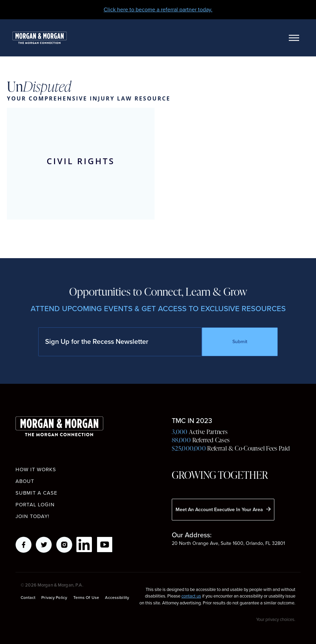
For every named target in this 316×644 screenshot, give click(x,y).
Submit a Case (36, 493)
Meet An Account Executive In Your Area (223, 509)
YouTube (105, 545)
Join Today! (32, 516)
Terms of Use (86, 598)
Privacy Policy (54, 598)
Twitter (44, 545)
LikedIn (85, 545)
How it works (36, 469)
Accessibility (117, 598)
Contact (28, 598)
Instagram (64, 545)
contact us (191, 596)
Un (39, 87)
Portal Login (35, 505)
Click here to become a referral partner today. (158, 9)
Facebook (24, 545)
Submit (240, 341)
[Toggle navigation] (294, 38)
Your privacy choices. (276, 619)
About (25, 481)
